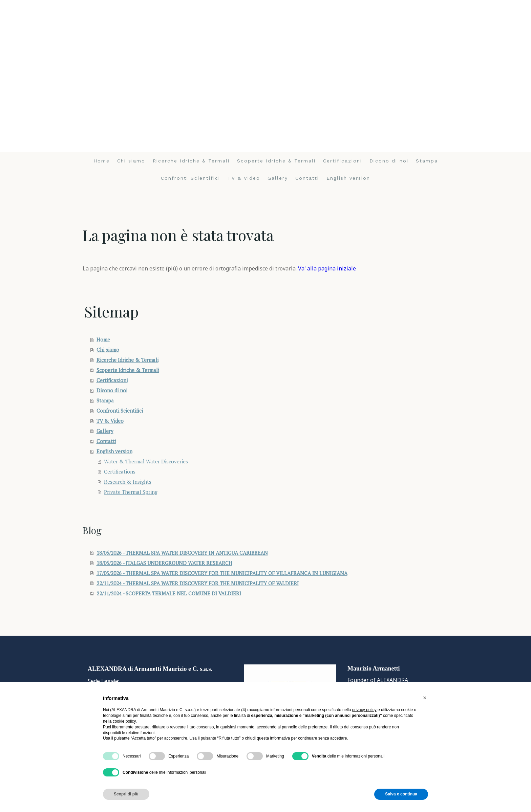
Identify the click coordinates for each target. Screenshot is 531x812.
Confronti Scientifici (190, 178)
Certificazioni (343, 161)
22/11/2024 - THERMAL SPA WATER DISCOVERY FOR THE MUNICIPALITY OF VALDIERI (198, 583)
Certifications (120, 471)
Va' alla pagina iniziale (327, 268)
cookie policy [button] (124, 721)
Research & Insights (128, 482)
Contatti (307, 178)
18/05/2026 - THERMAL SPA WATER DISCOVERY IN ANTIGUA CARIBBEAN (182, 553)
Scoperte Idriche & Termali (276, 161)
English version (348, 178)
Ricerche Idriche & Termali (191, 161)
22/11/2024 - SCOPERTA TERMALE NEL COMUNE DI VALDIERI (169, 593)
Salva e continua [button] (401, 794)
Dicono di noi (389, 161)
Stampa (427, 161)
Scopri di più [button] (126, 794)
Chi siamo (131, 161)
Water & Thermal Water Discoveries (146, 461)
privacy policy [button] (364, 710)
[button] (425, 698)
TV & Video (244, 178)
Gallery (278, 178)
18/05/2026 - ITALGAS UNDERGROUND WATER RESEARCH (164, 563)
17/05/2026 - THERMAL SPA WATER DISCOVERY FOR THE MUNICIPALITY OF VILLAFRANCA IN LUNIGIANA (222, 573)
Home (102, 161)
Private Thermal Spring (131, 492)
